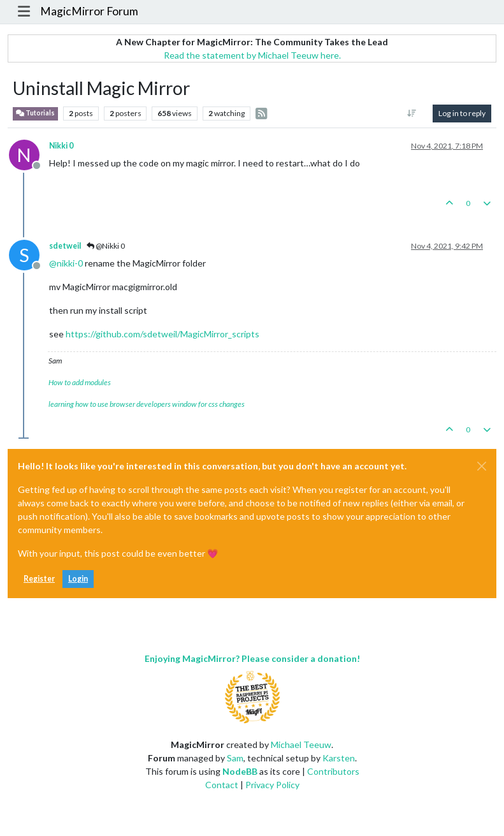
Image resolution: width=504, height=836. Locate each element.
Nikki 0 (61, 146)
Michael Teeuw (301, 744)
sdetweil (65, 246)
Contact (222, 785)
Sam (235, 758)
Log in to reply (462, 113)
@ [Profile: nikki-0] (66, 263)
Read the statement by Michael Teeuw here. (252, 55)
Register (39, 579)
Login (78, 579)
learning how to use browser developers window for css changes (147, 404)
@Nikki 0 (106, 246)
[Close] (482, 466)
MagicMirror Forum (89, 11)
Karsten (339, 758)
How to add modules (80, 382)
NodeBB (240, 771)
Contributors (333, 771)
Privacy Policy (272, 785)
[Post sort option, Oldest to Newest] (412, 114)
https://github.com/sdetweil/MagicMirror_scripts (162, 334)
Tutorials (35, 113)
